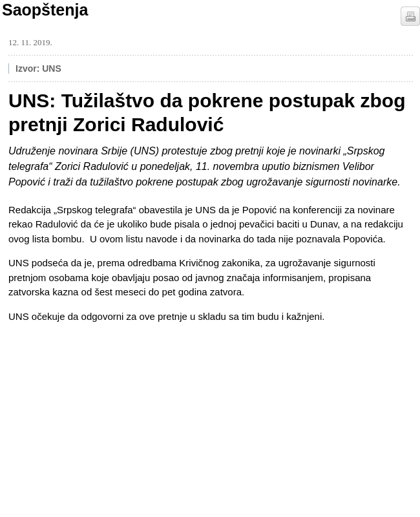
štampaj (410, 16)
